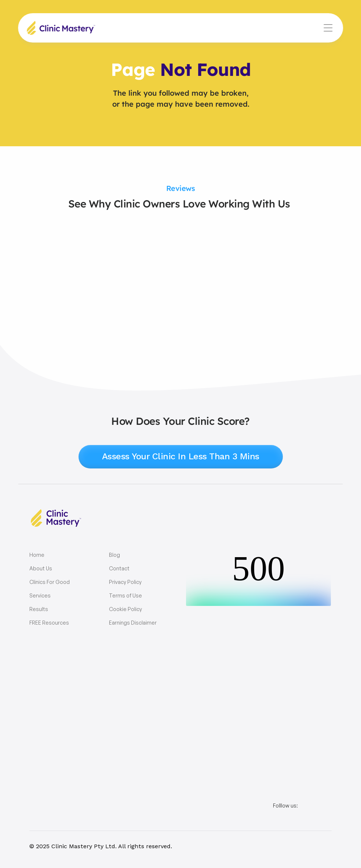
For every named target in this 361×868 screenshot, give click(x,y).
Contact (119, 568)
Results (39, 609)
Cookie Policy (125, 609)
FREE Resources (49, 623)
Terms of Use (125, 595)
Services (40, 595)
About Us (41, 568)
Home (37, 555)
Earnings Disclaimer (133, 623)
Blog (114, 555)
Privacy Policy (125, 582)
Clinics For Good (50, 582)
